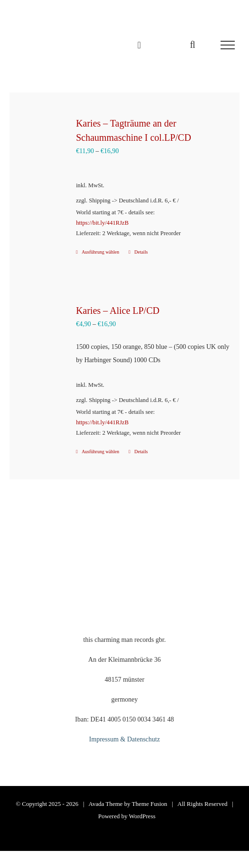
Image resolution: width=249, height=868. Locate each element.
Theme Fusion (150, 804)
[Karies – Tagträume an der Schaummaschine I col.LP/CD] (43, 140)
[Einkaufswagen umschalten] (139, 45)
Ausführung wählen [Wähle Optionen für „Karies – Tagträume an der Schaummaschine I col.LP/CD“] (100, 252)
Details (141, 252)
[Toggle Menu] (228, 45)
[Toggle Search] (192, 45)
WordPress (142, 816)
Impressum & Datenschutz (124, 739)
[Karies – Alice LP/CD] (43, 328)
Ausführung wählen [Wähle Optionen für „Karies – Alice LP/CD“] (100, 452)
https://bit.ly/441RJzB (102, 223)
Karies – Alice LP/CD (118, 311)
